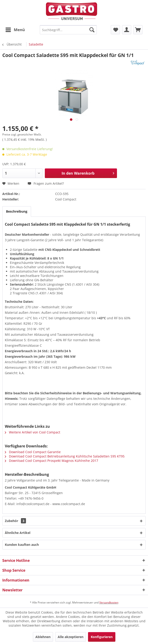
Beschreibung (17, 211)
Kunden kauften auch (22, 545)
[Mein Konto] (127, 30)
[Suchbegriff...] (68, 30)
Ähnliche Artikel (18, 533)
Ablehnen (43, 637)
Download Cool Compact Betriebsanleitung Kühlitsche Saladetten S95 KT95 (65, 456)
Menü (15, 29)
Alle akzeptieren (71, 637)
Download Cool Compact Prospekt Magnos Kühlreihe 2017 (51, 461)
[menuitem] (15, 30)
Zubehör (15, 521)
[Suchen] (92, 30)
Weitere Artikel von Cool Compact (33, 432)
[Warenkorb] (138, 30)
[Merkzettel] (115, 30)
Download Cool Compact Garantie (33, 452)
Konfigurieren (102, 637)
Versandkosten (109, 602)
